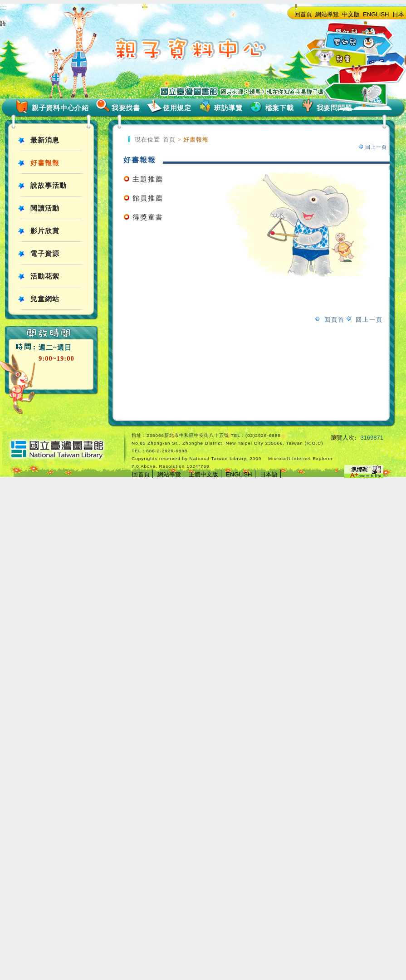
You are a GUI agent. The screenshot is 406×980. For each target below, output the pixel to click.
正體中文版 (203, 474)
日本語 (269, 474)
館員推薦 (148, 198)
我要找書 (126, 108)
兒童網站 (45, 299)
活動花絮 (45, 276)
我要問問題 (335, 108)
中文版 (351, 14)
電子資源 (45, 254)
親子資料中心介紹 (60, 108)
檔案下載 (280, 108)
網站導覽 (327, 14)
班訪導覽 (228, 108)
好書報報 (45, 163)
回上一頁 (376, 147)
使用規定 (177, 108)
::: (3, 7)
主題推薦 (148, 179)
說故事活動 (49, 186)
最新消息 (45, 140)
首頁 (169, 140)
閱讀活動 (45, 208)
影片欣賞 (45, 231)
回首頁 (303, 14)
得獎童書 (148, 217)
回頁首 (335, 320)
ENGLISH (376, 14)
